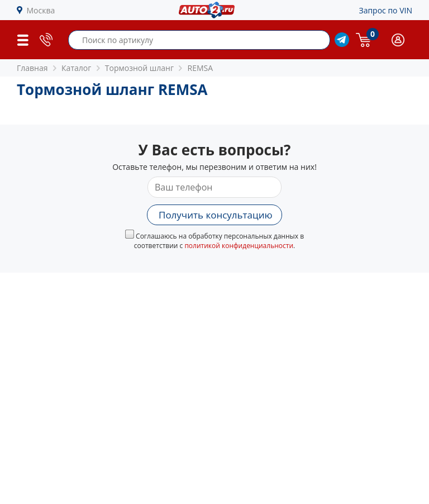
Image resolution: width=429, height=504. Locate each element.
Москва (41, 10)
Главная (32, 68)
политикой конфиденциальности (239, 246)
